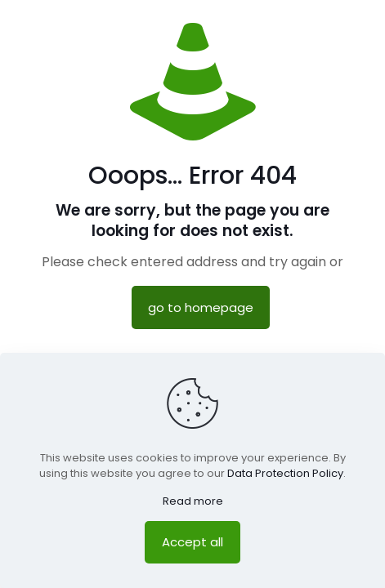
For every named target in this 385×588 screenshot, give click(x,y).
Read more (193, 501)
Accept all (192, 542)
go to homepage (201, 307)
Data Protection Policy (285, 473)
